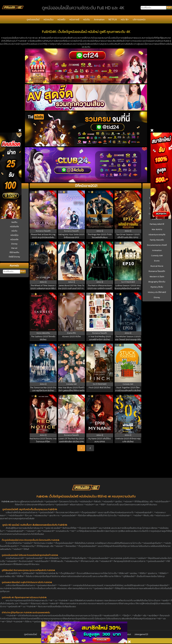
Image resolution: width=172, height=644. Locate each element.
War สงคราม (157, 229)
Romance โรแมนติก (157, 271)
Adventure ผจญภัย (157, 235)
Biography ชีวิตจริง (157, 282)
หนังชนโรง (49, 19)
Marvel (14, 248)
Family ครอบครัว (157, 240)
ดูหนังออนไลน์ (33, 19)
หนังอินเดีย (14, 227)
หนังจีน (87, 19)
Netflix (14, 222)
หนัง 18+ (125, 19)
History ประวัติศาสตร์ (157, 292)
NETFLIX (113, 19)
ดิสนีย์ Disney (14, 257)
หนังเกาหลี (74, 19)
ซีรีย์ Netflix (14, 252)
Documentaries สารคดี (157, 245)
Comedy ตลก (157, 256)
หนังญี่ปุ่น (14, 235)
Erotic (157, 261)
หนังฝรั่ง (61, 19)
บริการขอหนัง (139, 19)
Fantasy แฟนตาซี (157, 224)
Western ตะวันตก (157, 277)
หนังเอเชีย (14, 239)
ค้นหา (23, 272)
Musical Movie (157, 266)
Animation (99, 19)
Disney (14, 244)
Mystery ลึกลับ (157, 287)
